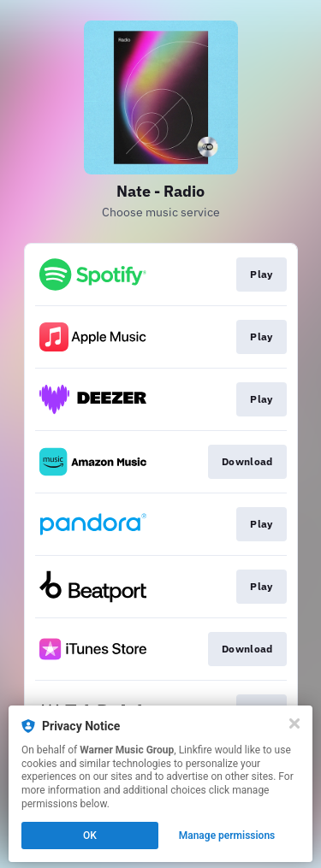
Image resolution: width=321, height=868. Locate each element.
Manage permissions (227, 836)
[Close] (294, 723)
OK (90, 836)
